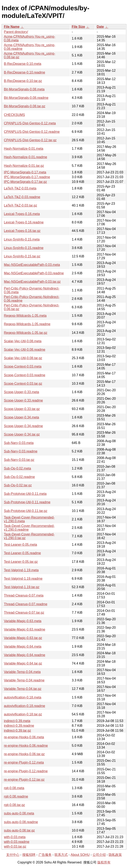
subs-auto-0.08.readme (21, 822)
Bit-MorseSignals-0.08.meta (24, 89)
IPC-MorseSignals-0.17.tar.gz (25, 182)
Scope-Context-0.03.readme (25, 375)
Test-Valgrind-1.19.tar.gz (22, 587)
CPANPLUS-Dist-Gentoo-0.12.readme (32, 132)
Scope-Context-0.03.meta (23, 366)
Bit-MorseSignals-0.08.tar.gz (25, 106)
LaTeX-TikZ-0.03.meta (20, 188)
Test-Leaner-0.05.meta (20, 545)
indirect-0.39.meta (17, 721)
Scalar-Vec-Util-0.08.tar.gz (23, 358)
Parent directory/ (16, 32)
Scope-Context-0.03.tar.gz (23, 384)
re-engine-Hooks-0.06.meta (24, 737)
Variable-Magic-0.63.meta (23, 621)
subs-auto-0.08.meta (19, 813)
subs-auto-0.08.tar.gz (19, 830)
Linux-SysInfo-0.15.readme (24, 248)
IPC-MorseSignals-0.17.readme (27, 177)
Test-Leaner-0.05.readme (22, 553)
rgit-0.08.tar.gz (14, 805)
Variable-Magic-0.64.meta (23, 647)
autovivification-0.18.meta (23, 697)
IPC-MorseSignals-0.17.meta (25, 172)
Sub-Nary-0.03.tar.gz (19, 460)
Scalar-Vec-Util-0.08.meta (23, 341)
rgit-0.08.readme (16, 796)
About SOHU (80, 855)
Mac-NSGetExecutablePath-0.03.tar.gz (32, 282)
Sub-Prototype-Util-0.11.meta (25, 494)
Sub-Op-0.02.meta (17, 468)
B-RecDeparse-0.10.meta (23, 64)
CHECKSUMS (14, 115)
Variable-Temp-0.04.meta (22, 672)
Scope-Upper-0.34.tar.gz (22, 434)
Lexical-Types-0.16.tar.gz (22, 231)
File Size (78, 27)
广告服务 (45, 855)
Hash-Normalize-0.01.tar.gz (24, 166)
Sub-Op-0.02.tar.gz (18, 485)
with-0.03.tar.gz (15, 846)
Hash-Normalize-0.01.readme (26, 157)
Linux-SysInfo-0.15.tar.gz (22, 256)
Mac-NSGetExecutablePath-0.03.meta (32, 265)
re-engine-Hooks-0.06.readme (26, 746)
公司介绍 (99, 855)
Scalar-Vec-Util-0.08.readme (25, 350)
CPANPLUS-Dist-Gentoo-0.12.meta (30, 123)
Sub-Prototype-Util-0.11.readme (27, 502)
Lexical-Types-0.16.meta (22, 214)
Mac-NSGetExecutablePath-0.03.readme (34, 273)
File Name (12, 27)
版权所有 (104, 862)
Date (100, 27)
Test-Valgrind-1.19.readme (23, 579)
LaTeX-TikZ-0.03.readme (22, 197)
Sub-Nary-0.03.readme (21, 451)
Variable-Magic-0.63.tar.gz (23, 638)
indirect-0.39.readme (19, 726)
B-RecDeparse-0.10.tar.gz (23, 81)
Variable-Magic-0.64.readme (25, 655)
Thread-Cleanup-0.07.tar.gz (24, 613)
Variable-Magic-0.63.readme (25, 629)
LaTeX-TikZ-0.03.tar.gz (20, 205)
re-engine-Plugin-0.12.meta (24, 762)
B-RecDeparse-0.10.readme (24, 72)
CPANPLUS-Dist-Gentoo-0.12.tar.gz (30, 140)
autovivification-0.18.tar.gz (23, 714)
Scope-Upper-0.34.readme (23, 426)
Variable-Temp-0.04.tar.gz (23, 689)
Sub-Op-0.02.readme (19, 477)
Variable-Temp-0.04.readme (24, 680)
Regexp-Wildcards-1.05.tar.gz (26, 333)
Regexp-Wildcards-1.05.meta (25, 316)
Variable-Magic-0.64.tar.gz (23, 663)
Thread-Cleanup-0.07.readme (26, 604)
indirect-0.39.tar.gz (17, 731)
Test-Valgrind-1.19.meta (21, 570)
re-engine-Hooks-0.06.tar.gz (24, 754)
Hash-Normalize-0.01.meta (24, 149)
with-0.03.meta (15, 837)
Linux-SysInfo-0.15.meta (22, 239)
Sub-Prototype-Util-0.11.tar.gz (26, 511)
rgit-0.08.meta (14, 788)
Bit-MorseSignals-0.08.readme (26, 98)
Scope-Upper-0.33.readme (23, 400)
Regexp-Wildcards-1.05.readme (27, 324)
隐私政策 (115, 855)
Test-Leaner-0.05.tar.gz (21, 562)
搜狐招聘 (29, 855)
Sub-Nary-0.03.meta (19, 443)
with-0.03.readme (17, 842)
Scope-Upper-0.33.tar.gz (22, 409)
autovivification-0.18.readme (24, 706)
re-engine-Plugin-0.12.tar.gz (24, 780)
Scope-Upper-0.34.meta (22, 417)
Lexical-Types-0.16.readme (24, 222)
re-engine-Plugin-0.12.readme (26, 771)
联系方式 (61, 855)
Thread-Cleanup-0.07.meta (24, 595)
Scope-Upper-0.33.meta (22, 392)
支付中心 (13, 855)
